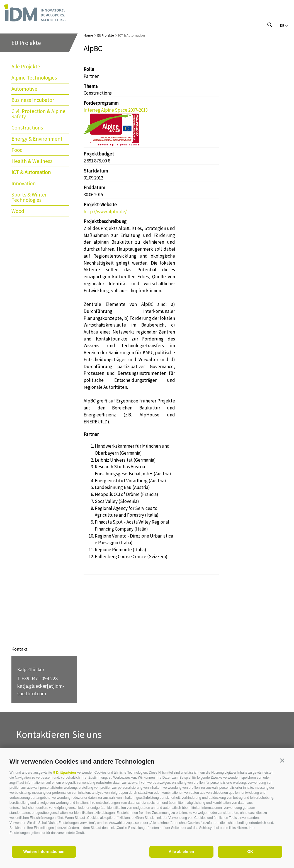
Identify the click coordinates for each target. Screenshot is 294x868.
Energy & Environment (37, 139)
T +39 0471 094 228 (37, 678)
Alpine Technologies (34, 78)
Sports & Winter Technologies (29, 197)
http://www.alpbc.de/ (105, 212)
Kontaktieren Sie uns (59, 735)
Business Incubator (33, 100)
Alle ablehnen (181, 852)
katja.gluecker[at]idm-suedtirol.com (41, 690)
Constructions (27, 128)
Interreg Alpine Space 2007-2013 (116, 110)
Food (17, 150)
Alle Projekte (26, 66)
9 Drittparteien (65, 773)
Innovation (24, 183)
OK (250, 852)
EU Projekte (105, 35)
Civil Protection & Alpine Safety (38, 114)
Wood (18, 211)
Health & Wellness (32, 161)
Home (88, 35)
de (284, 25)
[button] (282, 760)
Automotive (24, 89)
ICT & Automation (31, 172)
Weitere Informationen (44, 852)
